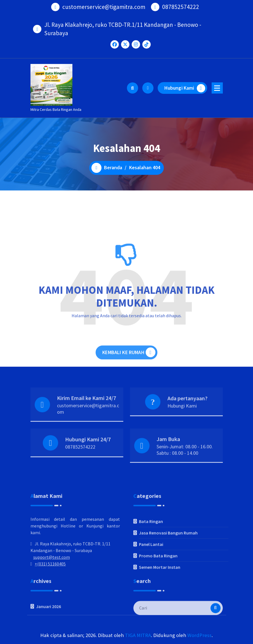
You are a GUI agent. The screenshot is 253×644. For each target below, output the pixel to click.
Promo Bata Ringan (158, 590)
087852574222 (80, 462)
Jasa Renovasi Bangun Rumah (168, 567)
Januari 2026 (49, 622)
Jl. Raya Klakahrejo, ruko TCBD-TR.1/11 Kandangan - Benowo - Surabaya (123, 26)
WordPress (199, 635)
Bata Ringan (151, 556)
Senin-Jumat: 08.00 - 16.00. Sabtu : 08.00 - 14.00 (185, 464)
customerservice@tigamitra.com (88, 423)
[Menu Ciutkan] (217, 88)
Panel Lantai (151, 579)
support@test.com (52, 591)
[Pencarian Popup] (133, 88)
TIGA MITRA (138, 635)
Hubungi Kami (185, 88)
